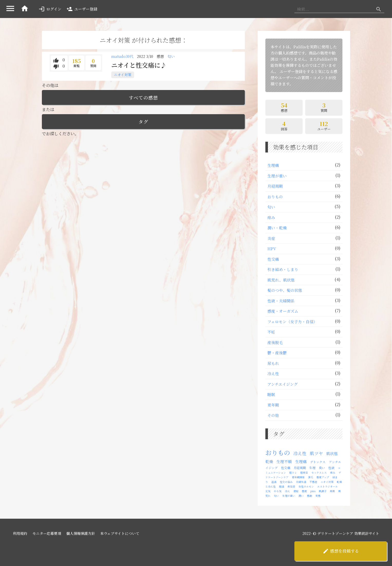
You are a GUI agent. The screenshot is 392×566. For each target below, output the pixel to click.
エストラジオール (328, 486)
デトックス (318, 462)
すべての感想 (143, 97)
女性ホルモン (306, 486)
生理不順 (284, 461)
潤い (301, 496)
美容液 (291, 486)
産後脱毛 (275, 343)
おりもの (275, 197)
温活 (274, 482)
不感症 (313, 482)
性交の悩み (286, 482)
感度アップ (323, 477)
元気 (268, 491)
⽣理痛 (273, 165)
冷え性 (273, 374)
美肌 (332, 491)
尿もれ (273, 363)
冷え (287, 491)
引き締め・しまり (283, 269)
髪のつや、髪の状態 (285, 290)
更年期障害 (298, 477)
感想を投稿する (341, 551)
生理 (312, 468)
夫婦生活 (301, 482)
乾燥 (269, 461)
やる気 (278, 491)
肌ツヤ (316, 453)
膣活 (282, 486)
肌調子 (323, 491)
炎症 (271, 238)
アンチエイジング (283, 384)
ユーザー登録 (86, 9)
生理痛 (301, 461)
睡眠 (271, 394)
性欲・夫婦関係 (281, 301)
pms (313, 491)
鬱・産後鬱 (277, 353)
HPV (272, 249)
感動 (310, 496)
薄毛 (311, 477)
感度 (304, 491)
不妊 (271, 332)
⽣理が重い (277, 176)
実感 (318, 496)
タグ (143, 122)
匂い (171, 56)
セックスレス (319, 473)
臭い (322, 468)
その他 (273, 415)
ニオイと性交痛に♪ (139, 65)
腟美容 (304, 473)
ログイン (54, 9)
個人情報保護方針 (81, 533)
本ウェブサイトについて (120, 533)
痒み (271, 218)
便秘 (296, 491)
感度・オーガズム (283, 311)
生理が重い (289, 496)
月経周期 (275, 186)
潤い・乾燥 (277, 228)
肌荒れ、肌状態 (281, 280)
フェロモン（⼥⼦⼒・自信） (292, 322)
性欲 (331, 468)
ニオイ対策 (123, 75)
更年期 (273, 405)
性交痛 (273, 259)
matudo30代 (122, 56)
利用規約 (20, 533)
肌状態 (332, 453)
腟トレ (293, 473)
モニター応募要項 (47, 533)
